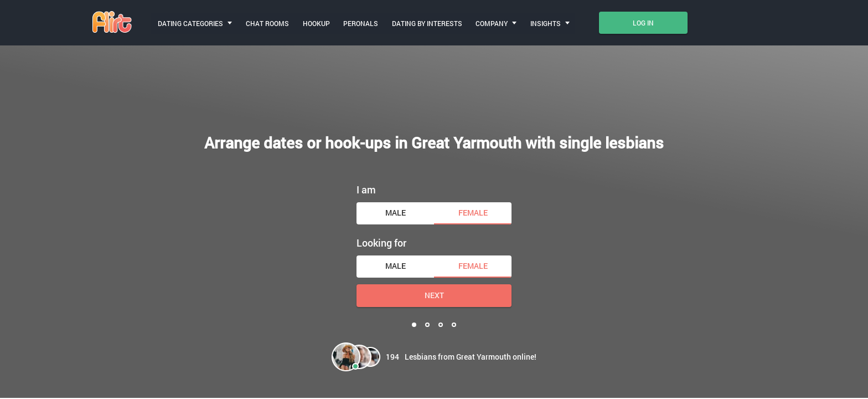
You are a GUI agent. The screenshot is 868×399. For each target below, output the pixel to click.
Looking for (381, 242)
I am (366, 189)
